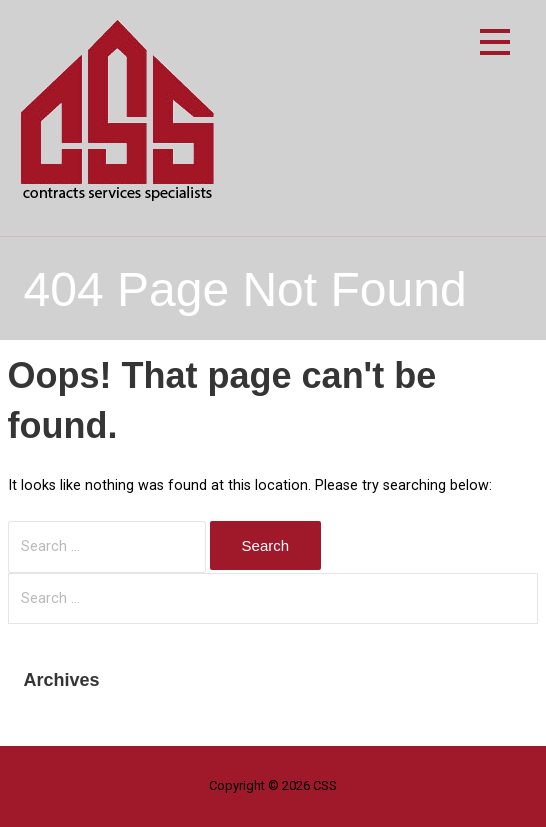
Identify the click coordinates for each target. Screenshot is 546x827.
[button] (495, 45)
